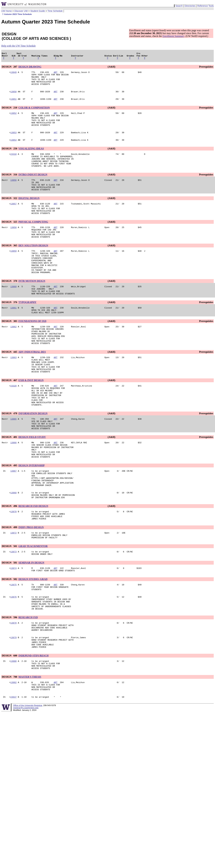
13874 (14, 622)
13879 (14, 698)
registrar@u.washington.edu (26, 775)
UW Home (7, 11)
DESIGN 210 (10, 113)
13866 (14, 484)
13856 (14, 192)
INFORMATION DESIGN (33, 452)
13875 (14, 639)
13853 (14, 141)
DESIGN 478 (10, 452)
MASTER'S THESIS (30, 742)
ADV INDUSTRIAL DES (32, 383)
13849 (14, 74)
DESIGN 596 (10, 676)
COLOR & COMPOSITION (34, 113)
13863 (14, 389)
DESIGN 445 (10, 383)
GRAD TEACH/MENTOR (33, 598)
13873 (14, 604)
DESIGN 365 (10, 264)
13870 (14, 561)
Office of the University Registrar (28, 772)
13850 (14, 96)
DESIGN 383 (10, 348)
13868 (14, 541)
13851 (14, 104)
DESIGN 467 (10, 414)
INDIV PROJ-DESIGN (31, 578)
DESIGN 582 (10, 633)
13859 (14, 270)
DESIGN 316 (10, 186)
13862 (14, 354)
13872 (14, 584)
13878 (14, 682)
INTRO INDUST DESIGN (33, 186)
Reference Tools (205, 6)
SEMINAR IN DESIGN (31, 616)
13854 (14, 149)
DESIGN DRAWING (30, 68)
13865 (14, 458)
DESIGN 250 (10, 158)
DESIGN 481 (10, 478)
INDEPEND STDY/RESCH (33, 718)
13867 (14, 516)
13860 (14, 311)
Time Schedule (55, 11)
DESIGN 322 (10, 212)
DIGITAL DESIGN (29, 212)
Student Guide (38, 11)
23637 (14, 764)
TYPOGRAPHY (27, 328)
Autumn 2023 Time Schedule (16, 14)
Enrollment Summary (173, 36)
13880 (14, 724)
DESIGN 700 (10, 742)
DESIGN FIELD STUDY (32, 478)
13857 (14, 218)
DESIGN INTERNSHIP (31, 510)
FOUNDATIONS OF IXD (32, 348)
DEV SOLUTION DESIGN (33, 264)
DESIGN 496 (10, 555)
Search (179, 6)
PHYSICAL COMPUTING (33, 238)
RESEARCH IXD (28, 676)
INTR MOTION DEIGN (32, 305)
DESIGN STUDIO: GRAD (33, 633)
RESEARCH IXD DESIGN (33, 555)
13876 (14, 653)
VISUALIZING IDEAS (31, 158)
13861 (14, 334)
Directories (190, 6)
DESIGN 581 (10, 616)
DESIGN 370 (10, 305)
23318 (14, 164)
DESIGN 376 (10, 328)
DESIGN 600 (10, 718)
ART (56, 74)
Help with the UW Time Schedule (18, 46)
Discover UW (21, 11)
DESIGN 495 (10, 510)
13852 (14, 119)
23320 (14, 420)
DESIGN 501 (10, 598)
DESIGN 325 (10, 238)
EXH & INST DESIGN (31, 414)
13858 (14, 244)
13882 (14, 747)
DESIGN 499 (10, 578)
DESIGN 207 (10, 68)
